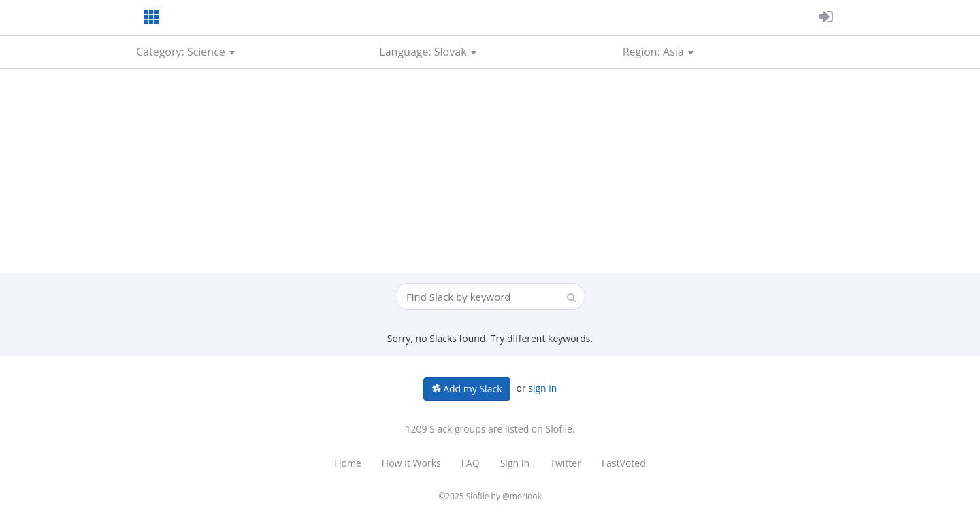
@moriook (522, 496)
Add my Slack (467, 389)
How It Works (411, 463)
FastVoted (624, 463)
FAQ (471, 463)
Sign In (515, 463)
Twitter (566, 463)
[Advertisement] (490, 171)
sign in (542, 388)
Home (348, 463)
